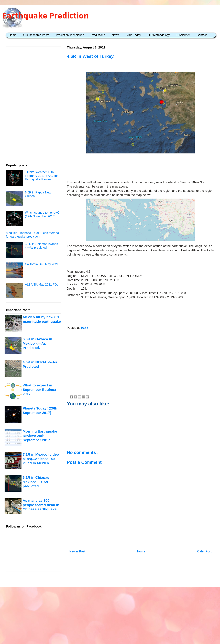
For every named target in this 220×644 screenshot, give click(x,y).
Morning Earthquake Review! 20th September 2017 (40, 436)
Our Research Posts (36, 35)
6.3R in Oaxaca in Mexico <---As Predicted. (37, 343)
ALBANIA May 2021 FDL (42, 285)
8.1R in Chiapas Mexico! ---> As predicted (36, 482)
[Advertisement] (140, 369)
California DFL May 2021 (42, 264)
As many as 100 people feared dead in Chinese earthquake (41, 505)
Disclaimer (183, 35)
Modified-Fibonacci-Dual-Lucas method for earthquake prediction (32, 235)
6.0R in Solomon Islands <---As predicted (41, 246)
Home (13, 35)
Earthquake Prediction (45, 16)
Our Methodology (159, 35)
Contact (202, 35)
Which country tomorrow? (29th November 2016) (42, 214)
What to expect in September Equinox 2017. (39, 389)
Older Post (204, 551)
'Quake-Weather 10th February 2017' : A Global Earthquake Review (42, 176)
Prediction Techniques (70, 35)
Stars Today (133, 35)
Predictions (98, 35)
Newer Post (77, 551)
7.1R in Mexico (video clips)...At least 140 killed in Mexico (41, 459)
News (115, 35)
